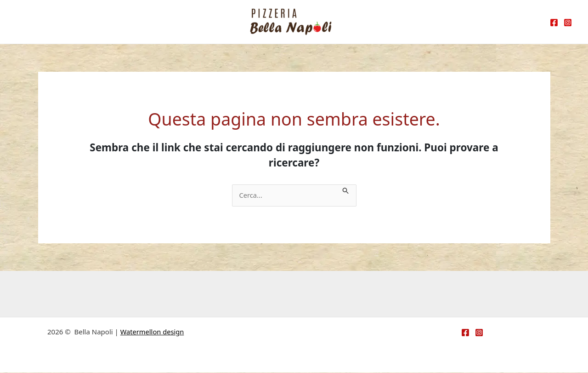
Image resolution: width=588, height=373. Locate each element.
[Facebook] (554, 23)
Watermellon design (152, 332)
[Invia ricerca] (349, 190)
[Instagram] (568, 23)
